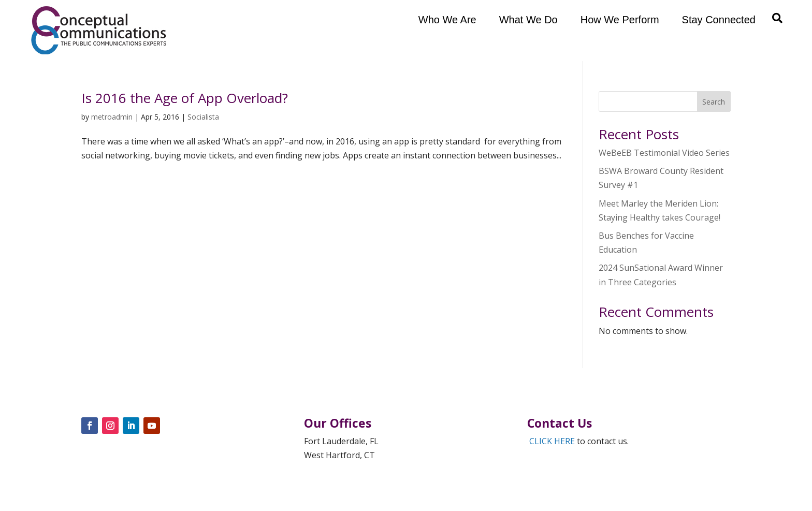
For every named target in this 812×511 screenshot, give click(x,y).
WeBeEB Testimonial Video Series (664, 153)
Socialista (203, 117)
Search (714, 102)
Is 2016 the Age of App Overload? (185, 98)
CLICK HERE (552, 441)
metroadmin (112, 117)
